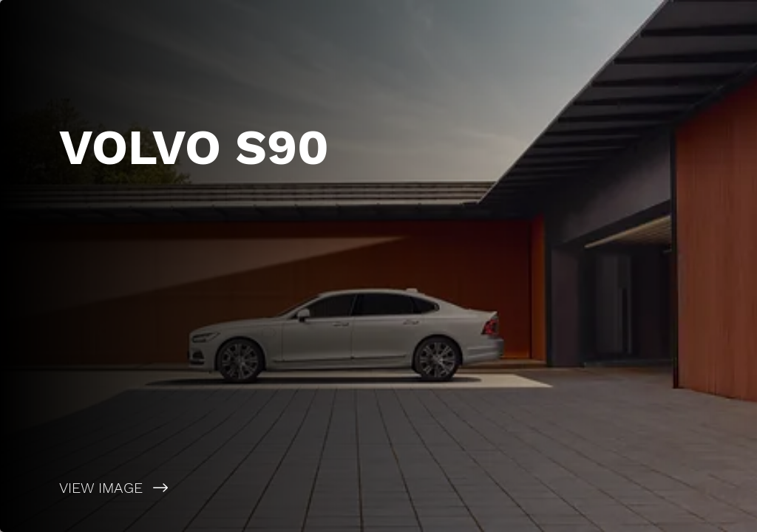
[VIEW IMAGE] (189, 488)
